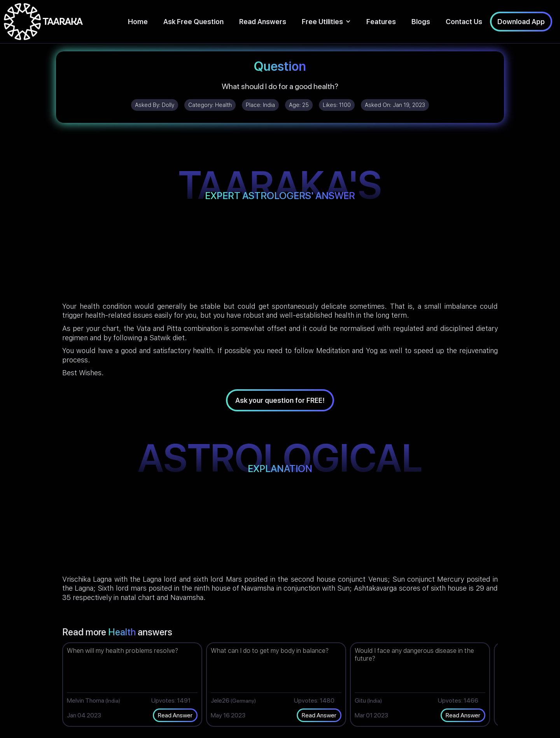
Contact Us (464, 22)
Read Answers (263, 22)
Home (138, 22)
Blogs (421, 22)
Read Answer (175, 715)
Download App (521, 22)
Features (381, 22)
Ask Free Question (193, 22)
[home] (43, 22)
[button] (326, 22)
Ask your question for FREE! (280, 400)
